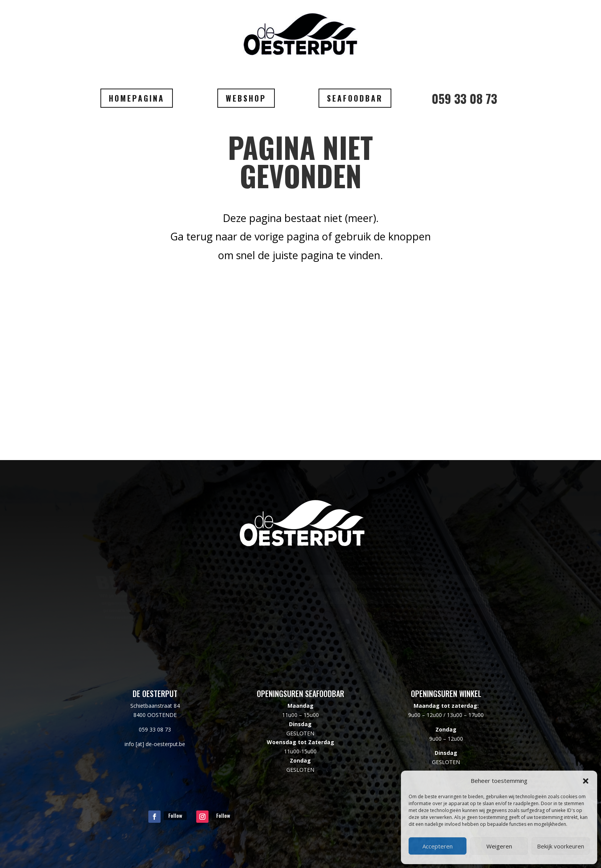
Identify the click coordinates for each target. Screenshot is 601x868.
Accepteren (438, 846)
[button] (586, 781)
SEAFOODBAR (355, 98)
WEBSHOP (246, 98)
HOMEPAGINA (137, 98)
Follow (175, 815)
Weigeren (499, 846)
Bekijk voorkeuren (561, 846)
